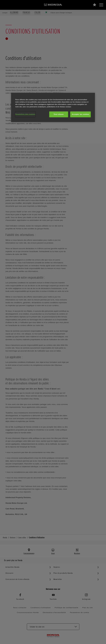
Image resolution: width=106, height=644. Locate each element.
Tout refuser (59, 114)
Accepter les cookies (80, 114)
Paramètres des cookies (25, 114)
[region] (53, 107)
